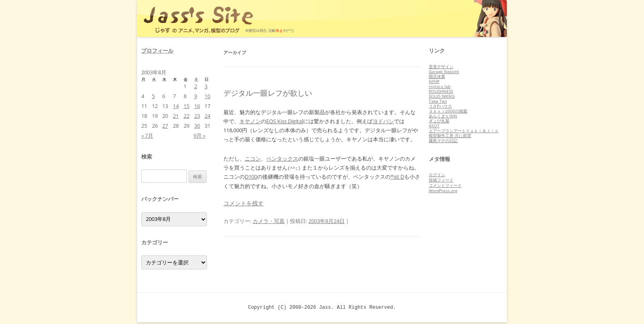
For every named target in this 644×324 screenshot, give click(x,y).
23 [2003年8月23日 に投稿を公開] (197, 116)
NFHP (434, 81)
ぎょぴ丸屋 (439, 121)
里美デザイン (441, 67)
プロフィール (157, 51)
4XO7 (434, 126)
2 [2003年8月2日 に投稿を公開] (196, 86)
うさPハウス (440, 106)
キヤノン (250, 121)
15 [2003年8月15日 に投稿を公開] (186, 106)
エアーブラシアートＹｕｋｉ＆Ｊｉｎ (464, 131)
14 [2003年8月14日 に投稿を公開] (176, 106)
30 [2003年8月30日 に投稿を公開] (197, 126)
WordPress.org (443, 191)
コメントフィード (445, 185)
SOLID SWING (442, 96)
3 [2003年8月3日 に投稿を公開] (206, 86)
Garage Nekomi (444, 71)
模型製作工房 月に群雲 (450, 136)
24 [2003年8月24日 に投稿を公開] (207, 116)
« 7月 (147, 136)
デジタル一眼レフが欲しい (268, 93)
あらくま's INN (443, 116)
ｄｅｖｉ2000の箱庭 (448, 111)
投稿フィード (441, 180)
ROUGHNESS (441, 91)
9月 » (199, 136)
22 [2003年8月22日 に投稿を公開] (186, 116)
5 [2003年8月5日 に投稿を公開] (153, 96)
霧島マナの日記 (443, 140)
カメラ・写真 (269, 221)
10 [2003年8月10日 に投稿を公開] (207, 96)
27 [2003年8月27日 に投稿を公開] (165, 126)
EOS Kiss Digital (285, 121)
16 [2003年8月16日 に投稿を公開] (197, 106)
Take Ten (438, 101)
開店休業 (437, 76)
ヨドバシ (383, 121)
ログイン (437, 175)
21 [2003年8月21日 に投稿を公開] (176, 116)
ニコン (253, 159)
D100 (251, 177)
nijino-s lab (440, 86)
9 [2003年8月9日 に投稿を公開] (196, 96)
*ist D (397, 177)
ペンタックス (282, 159)
